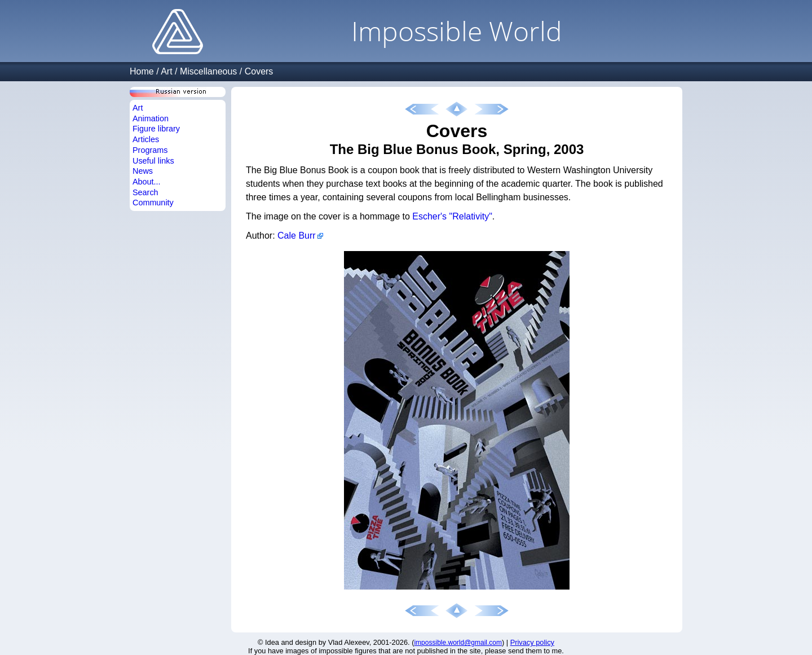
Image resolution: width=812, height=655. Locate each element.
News (143, 171)
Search (145, 192)
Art (166, 71)
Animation (151, 118)
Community (153, 203)
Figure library (156, 129)
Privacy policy (532, 642)
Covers (259, 71)
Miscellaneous (208, 71)
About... (147, 182)
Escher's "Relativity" (452, 216)
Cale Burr (297, 236)
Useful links (153, 161)
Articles (146, 139)
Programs (150, 150)
